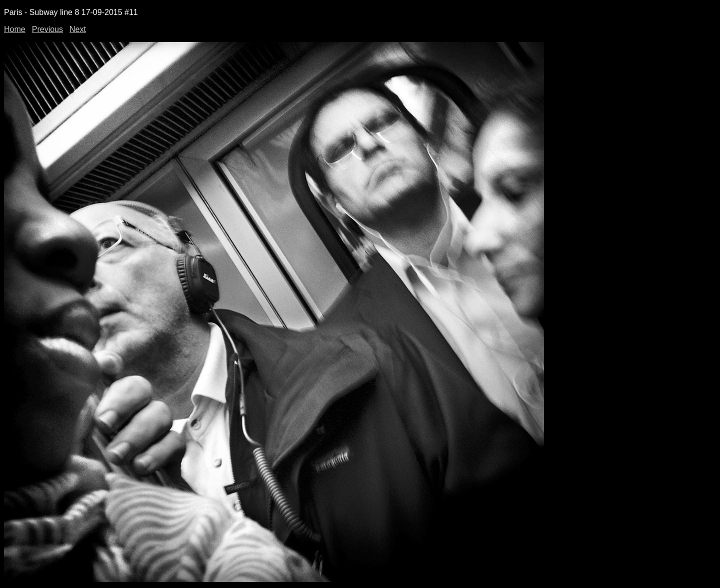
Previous (47, 29)
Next (78, 29)
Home (15, 29)
